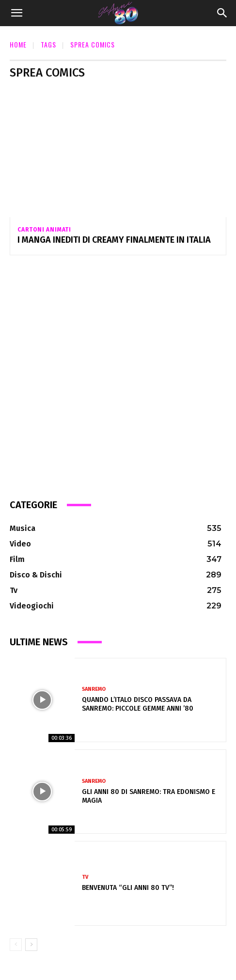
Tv (85, 877)
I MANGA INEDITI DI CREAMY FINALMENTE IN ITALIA (114, 240)
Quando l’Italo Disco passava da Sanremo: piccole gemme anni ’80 (138, 704)
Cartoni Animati (44, 230)
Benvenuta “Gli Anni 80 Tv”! (128, 888)
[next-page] (31, 945)
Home (18, 44)
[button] (16, 13)
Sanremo (94, 689)
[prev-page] (16, 945)
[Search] (222, 13)
